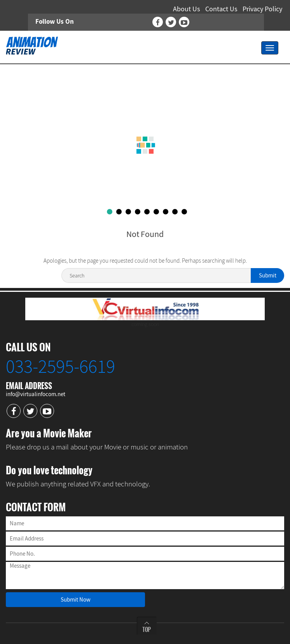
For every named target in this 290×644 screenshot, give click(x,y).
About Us (187, 9)
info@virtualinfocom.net (36, 394)
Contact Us (221, 9)
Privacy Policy (262, 9)
